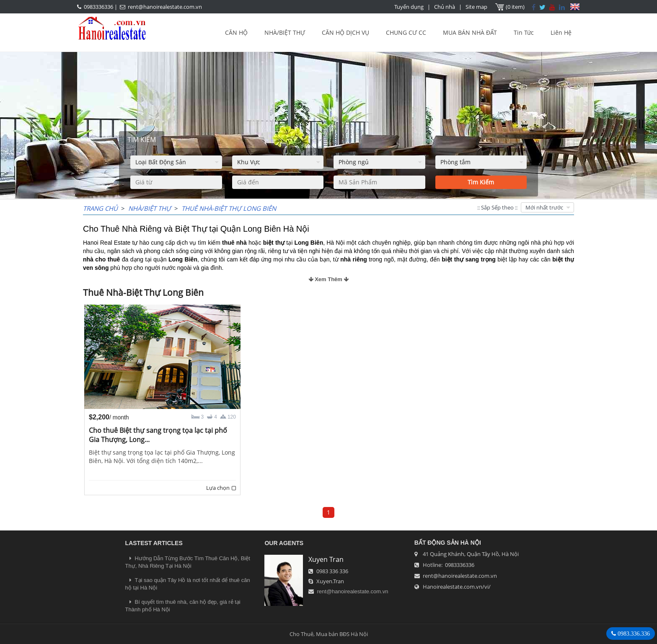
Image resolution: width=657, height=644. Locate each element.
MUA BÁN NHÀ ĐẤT (470, 32)
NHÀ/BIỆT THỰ (285, 32)
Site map (476, 7)
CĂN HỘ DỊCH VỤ (345, 32)
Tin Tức (524, 32)
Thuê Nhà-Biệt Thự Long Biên (229, 208)
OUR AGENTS (284, 543)
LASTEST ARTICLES (154, 543)
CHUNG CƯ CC (406, 32)
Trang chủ (100, 208)
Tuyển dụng (409, 7)
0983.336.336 (633, 634)
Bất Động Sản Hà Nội (448, 543)
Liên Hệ (561, 32)
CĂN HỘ (236, 32)
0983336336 (98, 7)
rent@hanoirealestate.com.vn (165, 7)
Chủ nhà (445, 7)
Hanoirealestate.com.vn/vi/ (457, 587)
